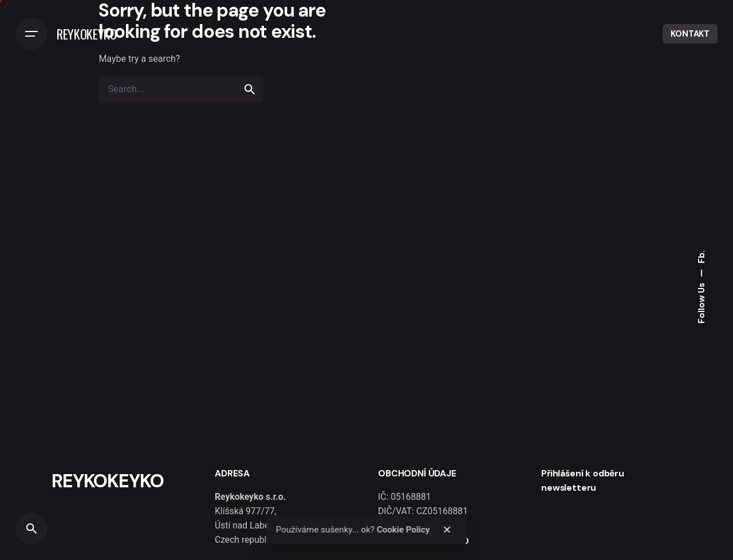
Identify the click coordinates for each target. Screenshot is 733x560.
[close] (447, 530)
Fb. (702, 257)
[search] (250, 89)
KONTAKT (690, 34)
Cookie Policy (403, 530)
